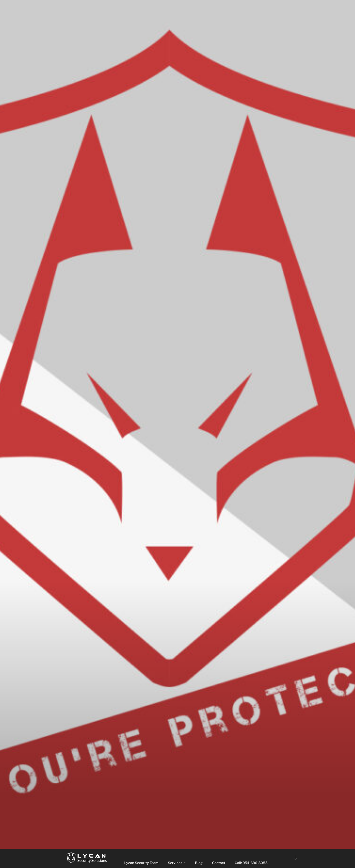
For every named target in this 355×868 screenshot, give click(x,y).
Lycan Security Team (141, 863)
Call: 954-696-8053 (251, 863)
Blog (199, 863)
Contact (219, 863)
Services (177, 863)
